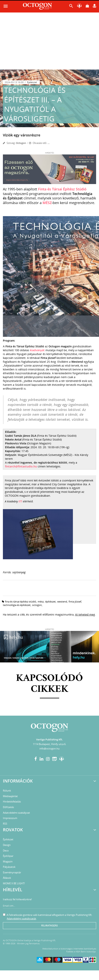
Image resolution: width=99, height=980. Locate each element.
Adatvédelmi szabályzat (16, 813)
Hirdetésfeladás (12, 802)
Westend (62, 602)
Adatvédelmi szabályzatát (21, 919)
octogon (37, 605)
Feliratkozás (49, 926)
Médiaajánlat (10, 796)
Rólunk (7, 791)
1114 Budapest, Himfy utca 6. (49, 744)
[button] (71, 7)
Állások (7, 878)
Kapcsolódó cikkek (49, 684)
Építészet (32, 82)
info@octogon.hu (49, 748)
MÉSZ (47, 203)
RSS (5, 824)
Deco (6, 851)
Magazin (8, 861)
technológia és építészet (17, 605)
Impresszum (10, 818)
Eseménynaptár (12, 872)
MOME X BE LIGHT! (14, 883)
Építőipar (8, 856)
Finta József (75, 602)
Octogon (21, 143)
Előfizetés (8, 807)
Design (7, 845)
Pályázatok (9, 867)
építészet (50, 602)
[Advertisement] (49, 41)
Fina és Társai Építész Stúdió (21, 602)
